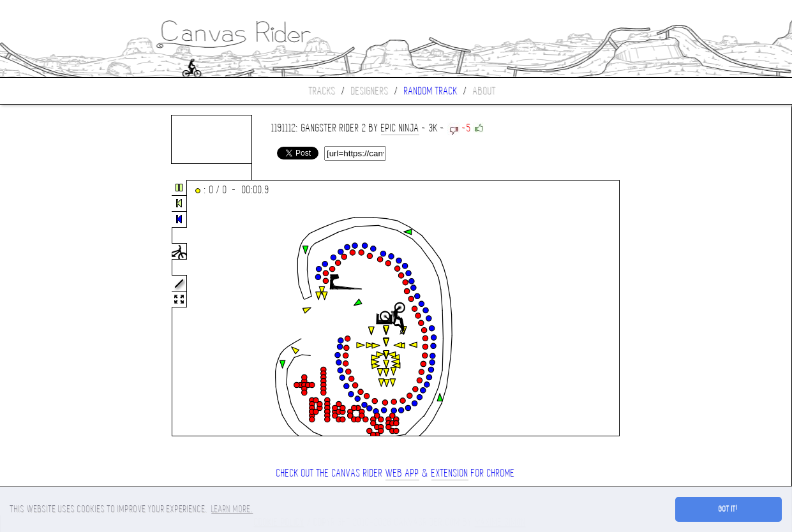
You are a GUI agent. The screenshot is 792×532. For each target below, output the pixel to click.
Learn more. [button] (232, 509)
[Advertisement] (54, 309)
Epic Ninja (400, 128)
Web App (402, 473)
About (484, 91)
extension (450, 473)
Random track (431, 91)
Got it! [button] (728, 509)
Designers (370, 91)
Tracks (322, 91)
